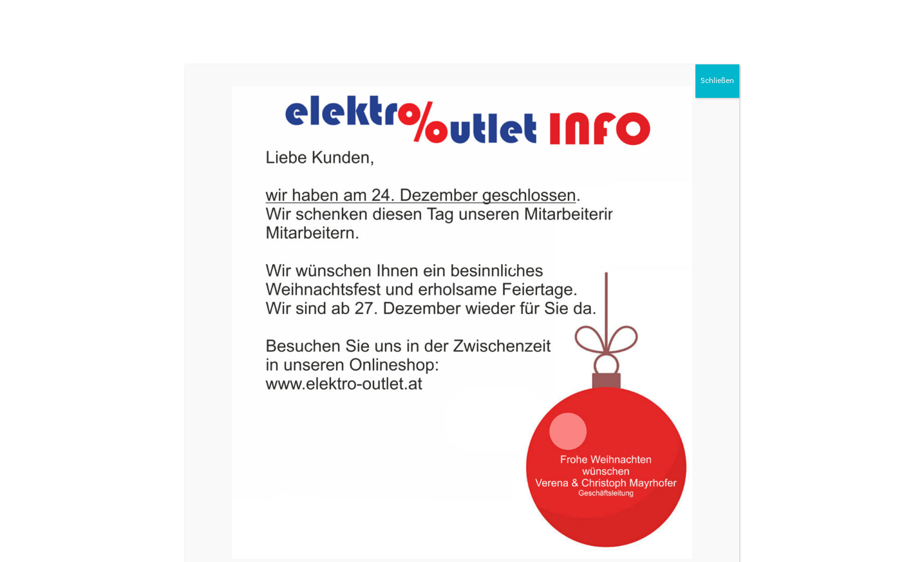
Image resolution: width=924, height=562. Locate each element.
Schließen (717, 81)
